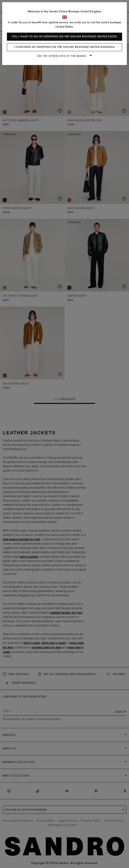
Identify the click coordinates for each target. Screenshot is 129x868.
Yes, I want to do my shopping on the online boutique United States (64, 37)
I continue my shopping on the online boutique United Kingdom (64, 47)
